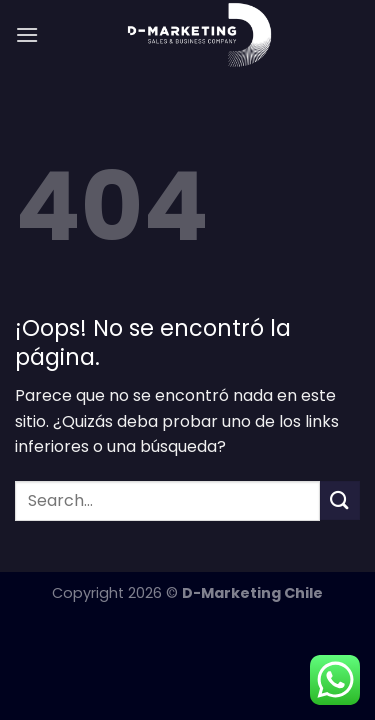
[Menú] (27, 34)
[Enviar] (340, 500)
